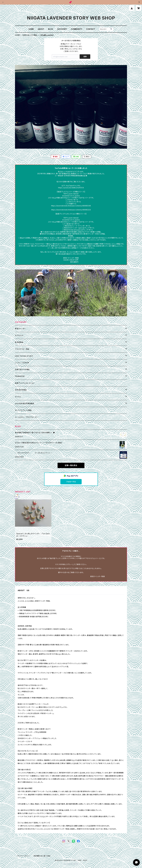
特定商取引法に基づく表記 (42, 856)
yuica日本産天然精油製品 (25, 403)
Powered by (71, 864)
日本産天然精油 (21, 390)
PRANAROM (20, 376)
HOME (31, 29)
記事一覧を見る (71, 465)
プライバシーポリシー (23, 856)
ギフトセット (19, 335)
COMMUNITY (77, 29)
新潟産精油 (19, 342)
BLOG (51, 29)
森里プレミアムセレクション (25, 383)
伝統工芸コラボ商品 (30, 35)
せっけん (18, 397)
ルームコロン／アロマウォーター (27, 417)
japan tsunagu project (24, 356)
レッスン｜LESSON (22, 363)
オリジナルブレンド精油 (23, 410)
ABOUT (41, 29)
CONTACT (91, 29)
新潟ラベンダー (21, 329)
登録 (85, 56)
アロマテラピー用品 (22, 349)
